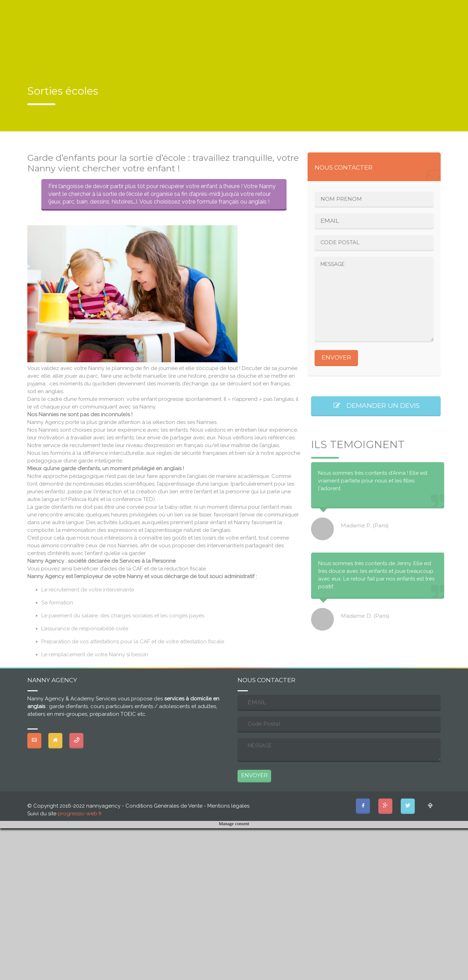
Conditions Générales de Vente (164, 806)
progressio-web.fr (80, 814)
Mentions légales (228, 806)
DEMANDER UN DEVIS (376, 406)
